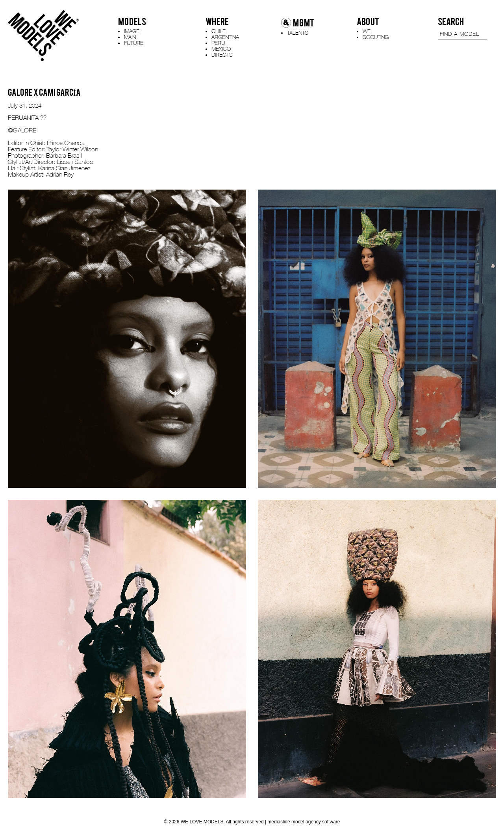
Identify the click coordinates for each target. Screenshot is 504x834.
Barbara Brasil (65, 155)
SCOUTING (376, 37)
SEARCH (451, 22)
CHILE (219, 31)
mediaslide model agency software (304, 822)
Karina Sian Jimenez (64, 168)
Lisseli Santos (76, 162)
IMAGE (132, 31)
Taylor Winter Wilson (73, 149)
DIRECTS (222, 55)
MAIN (130, 37)
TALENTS (298, 33)
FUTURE (134, 43)
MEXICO (221, 49)
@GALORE (22, 130)
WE (367, 31)
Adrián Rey (60, 174)
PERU (218, 43)
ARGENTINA (225, 37)
